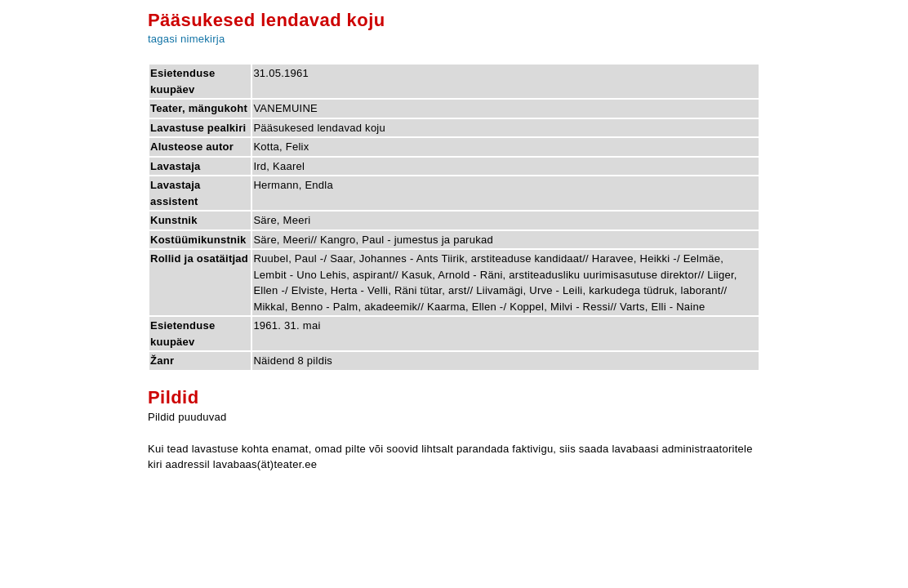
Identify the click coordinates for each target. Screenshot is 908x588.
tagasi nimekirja (186, 39)
